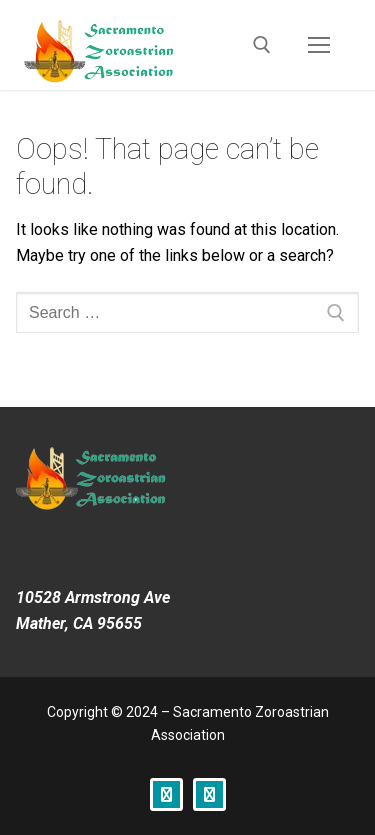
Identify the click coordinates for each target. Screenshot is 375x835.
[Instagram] (209, 794)
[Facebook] (166, 794)
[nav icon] (319, 45)
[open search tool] (262, 45)
